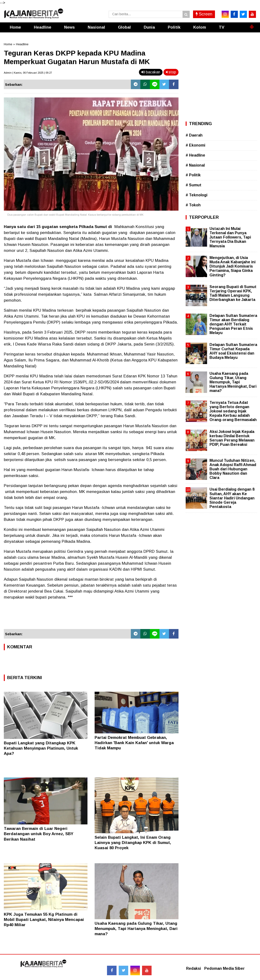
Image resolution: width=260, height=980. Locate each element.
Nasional (96, 27)
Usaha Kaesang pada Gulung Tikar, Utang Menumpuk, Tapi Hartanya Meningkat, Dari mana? (136, 929)
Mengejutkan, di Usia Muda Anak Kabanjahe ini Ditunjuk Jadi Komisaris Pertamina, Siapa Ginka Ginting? (232, 266)
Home (15, 27)
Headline (43, 27)
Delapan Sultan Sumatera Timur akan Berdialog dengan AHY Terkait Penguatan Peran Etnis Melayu (233, 324)
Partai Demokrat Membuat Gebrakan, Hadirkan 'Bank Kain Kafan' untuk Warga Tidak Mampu (134, 743)
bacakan (151, 72)
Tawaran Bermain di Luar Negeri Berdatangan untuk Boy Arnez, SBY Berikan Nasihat (39, 834)
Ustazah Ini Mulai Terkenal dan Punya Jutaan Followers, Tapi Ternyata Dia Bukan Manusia (230, 237)
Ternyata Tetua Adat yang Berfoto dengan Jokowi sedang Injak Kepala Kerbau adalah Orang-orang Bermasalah (233, 411)
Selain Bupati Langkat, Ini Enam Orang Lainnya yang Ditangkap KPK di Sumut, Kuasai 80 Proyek (133, 843)
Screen (204, 14)
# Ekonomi (195, 145)
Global (124, 27)
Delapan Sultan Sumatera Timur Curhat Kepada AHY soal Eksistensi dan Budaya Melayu (233, 351)
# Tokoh (193, 205)
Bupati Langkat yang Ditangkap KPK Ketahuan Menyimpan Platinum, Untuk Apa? (41, 748)
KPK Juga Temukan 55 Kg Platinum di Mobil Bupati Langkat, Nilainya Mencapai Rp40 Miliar (44, 920)
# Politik (193, 175)
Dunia (149, 27)
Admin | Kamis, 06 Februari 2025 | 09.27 (28, 73)
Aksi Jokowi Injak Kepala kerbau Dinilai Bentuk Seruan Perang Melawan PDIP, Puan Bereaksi (232, 438)
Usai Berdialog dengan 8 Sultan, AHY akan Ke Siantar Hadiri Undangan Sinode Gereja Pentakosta (232, 498)
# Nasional (195, 165)
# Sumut (194, 185)
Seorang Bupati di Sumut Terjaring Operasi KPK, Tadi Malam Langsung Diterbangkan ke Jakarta (233, 293)
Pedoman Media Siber (224, 968)
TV (222, 27)
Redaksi (194, 968)
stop (171, 72)
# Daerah (194, 135)
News (69, 27)
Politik (174, 27)
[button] (252, 25)
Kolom (200, 27)
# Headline (195, 155)
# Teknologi (196, 195)
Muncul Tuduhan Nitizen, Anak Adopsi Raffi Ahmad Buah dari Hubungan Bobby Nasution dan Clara (233, 469)
